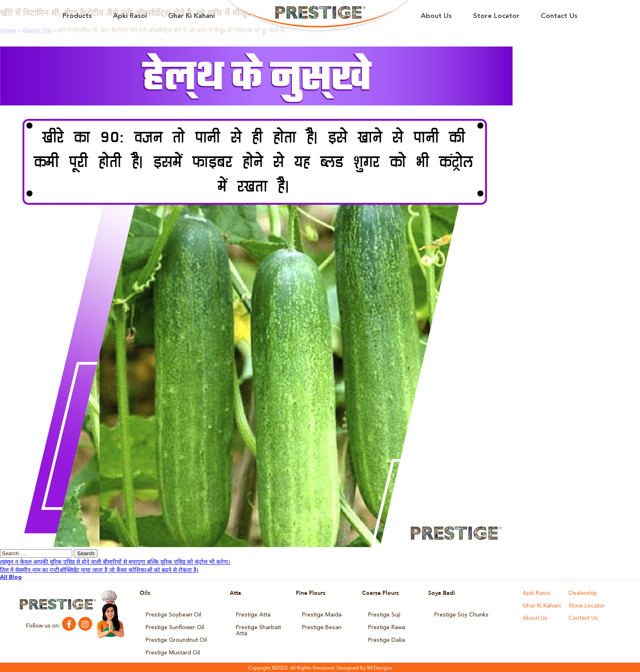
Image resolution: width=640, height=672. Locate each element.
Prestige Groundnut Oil (176, 639)
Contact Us (559, 16)
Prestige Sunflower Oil (175, 627)
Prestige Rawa (387, 627)
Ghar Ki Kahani (191, 16)
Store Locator (496, 16)
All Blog (11, 577)
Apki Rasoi (130, 16)
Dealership (582, 593)
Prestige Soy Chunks (461, 614)
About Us (436, 16)
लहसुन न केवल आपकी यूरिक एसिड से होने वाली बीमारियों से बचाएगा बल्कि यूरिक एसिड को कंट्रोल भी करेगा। (115, 562)
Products (77, 16)
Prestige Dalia (386, 639)
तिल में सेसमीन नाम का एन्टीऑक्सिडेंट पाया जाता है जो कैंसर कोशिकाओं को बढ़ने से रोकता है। (99, 570)
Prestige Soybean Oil (173, 614)
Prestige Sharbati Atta (258, 630)
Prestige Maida (322, 614)
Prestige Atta (253, 614)
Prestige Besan (321, 627)
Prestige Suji (384, 614)
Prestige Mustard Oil (172, 651)
